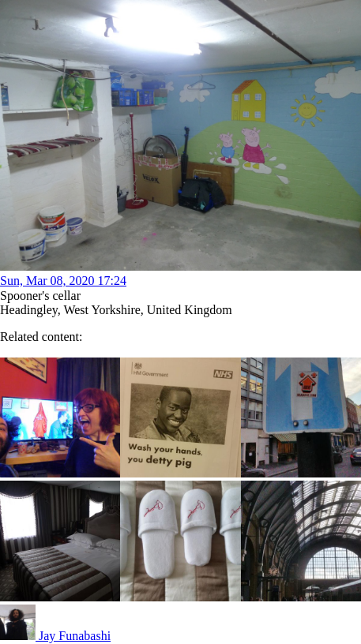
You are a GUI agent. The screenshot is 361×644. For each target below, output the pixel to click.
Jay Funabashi (55, 636)
